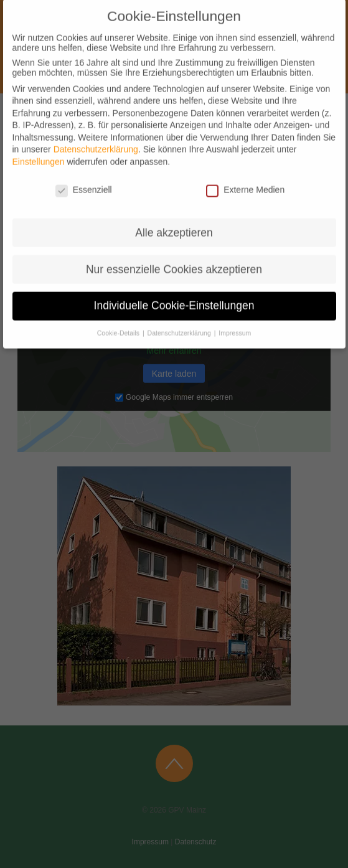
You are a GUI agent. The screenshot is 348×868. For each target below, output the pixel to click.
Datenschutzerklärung (96, 140)
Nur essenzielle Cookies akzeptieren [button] (174, 260)
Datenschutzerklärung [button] (179, 324)
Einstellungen (39, 153)
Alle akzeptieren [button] (174, 223)
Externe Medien (245, 181)
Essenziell (84, 181)
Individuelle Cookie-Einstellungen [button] (174, 296)
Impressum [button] (234, 324)
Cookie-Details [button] (119, 324)
